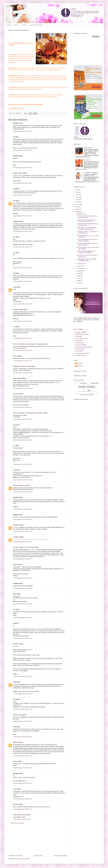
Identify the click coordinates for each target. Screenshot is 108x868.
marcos (15, 356)
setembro (80, 269)
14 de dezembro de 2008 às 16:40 (23, 388)
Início (9, 25)
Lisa (14, 237)
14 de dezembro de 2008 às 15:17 (23, 373)
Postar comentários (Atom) (21, 859)
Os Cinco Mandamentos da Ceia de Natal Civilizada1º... (87, 241)
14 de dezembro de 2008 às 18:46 (23, 440)
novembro (80, 264)
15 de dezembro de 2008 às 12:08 (23, 737)
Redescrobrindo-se (19, 485)
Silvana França (18, 715)
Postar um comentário (18, 823)
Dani (14, 425)
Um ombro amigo (81, 356)
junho (79, 276)
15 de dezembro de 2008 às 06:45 (23, 604)
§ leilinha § (17, 525)
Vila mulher (79, 337)
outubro (80, 267)
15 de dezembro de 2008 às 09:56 (23, 694)
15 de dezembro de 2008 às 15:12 (23, 799)
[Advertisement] (38, 839)
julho (79, 274)
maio (79, 279)
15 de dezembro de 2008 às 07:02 (23, 618)
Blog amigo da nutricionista (84, 348)
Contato (24, 25)
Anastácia (16, 394)
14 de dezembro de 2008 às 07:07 (23, 247)
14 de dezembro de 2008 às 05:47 (23, 195)
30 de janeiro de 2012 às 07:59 (22, 819)
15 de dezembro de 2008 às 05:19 (23, 531)
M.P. (14, 201)
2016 (77, 198)
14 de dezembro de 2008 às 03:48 (23, 183)
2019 (77, 191)
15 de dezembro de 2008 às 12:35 (23, 756)
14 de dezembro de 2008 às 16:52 (23, 407)
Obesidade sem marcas (82, 335)
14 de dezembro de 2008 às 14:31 (23, 350)
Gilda (15, 682)
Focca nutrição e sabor (82, 339)
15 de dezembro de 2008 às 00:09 (23, 464)
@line (15, 594)
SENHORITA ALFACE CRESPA (22, 366)
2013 (77, 205)
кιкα (14, 253)
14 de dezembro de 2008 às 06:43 (23, 231)
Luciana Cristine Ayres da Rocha (24, 547)
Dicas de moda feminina (83, 354)
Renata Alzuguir (18, 310)
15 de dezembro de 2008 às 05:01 (23, 509)
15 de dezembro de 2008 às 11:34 (23, 721)
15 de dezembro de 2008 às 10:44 (23, 709)
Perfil (16, 25)
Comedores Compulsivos (91, 173)
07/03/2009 (87, 161)
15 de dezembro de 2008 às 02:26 (23, 480)
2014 (77, 203)
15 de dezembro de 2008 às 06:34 (23, 588)
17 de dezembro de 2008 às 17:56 (23, 809)
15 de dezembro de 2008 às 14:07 (23, 783)
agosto (79, 271)
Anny (15, 727)
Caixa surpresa (88, 148)
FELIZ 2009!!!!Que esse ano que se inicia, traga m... (87, 217)
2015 (77, 200)
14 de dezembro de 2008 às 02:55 (23, 168)
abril (79, 281)
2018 (77, 193)
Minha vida (79, 341)
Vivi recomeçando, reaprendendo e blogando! (28, 344)
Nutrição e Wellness (81, 333)
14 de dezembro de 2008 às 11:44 (23, 338)
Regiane (16, 761)
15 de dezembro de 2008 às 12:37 (23, 768)
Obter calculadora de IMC (87, 395)
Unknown (16, 742)
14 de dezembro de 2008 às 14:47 (23, 361)
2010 (77, 207)
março (79, 284)
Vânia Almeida (18, 378)
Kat (14, 137)
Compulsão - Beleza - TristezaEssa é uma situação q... (87, 233)
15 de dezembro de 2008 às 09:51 (23, 676)
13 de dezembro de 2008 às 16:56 (23, 131)
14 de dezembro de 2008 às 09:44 (23, 321)
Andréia (16, 565)
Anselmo (16, 804)
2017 (77, 195)
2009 (77, 210)
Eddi (14, 189)
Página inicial (38, 856)
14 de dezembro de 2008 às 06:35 (23, 216)
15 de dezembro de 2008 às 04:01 (23, 492)
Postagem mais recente (16, 856)
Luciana (80, 364)
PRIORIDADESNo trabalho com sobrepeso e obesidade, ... (86, 253)
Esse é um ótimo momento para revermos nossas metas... (86, 221)
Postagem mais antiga (60, 856)
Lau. (14, 327)
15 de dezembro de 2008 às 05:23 (23, 559)
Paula (15, 287)
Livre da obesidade (81, 345)
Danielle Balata (18, 173)
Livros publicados (36, 25)
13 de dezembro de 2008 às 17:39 (23, 150)
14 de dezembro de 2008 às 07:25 (23, 268)
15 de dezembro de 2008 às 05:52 (23, 578)
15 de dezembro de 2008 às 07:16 (23, 638)
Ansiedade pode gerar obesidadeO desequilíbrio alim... (87, 260)
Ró (14, 623)
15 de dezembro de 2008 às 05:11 (23, 519)
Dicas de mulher (80, 350)
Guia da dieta (79, 352)
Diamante (16, 644)
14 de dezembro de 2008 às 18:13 (23, 419)
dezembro (80, 214)
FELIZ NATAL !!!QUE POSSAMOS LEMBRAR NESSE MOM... (87, 229)
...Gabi (15, 789)
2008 (77, 212)
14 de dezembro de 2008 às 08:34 (23, 304)
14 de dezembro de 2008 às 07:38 (23, 281)
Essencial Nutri (80, 343)
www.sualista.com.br (20, 815)
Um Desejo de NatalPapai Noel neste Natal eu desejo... (87, 245)
